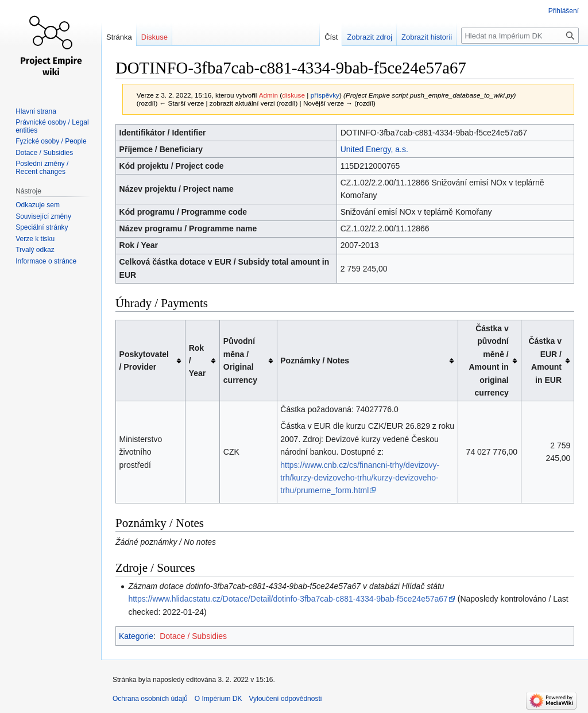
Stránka (119, 37)
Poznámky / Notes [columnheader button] (315, 361)
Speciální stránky (42, 227)
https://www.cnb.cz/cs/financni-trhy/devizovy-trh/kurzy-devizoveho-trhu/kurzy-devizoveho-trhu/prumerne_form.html (360, 478)
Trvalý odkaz (35, 250)
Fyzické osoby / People (51, 141)
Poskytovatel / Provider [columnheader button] (144, 361)
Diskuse (154, 37)
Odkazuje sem (38, 205)
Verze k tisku (35, 239)
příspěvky (325, 95)
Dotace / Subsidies (193, 636)
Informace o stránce (46, 261)
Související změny (43, 216)
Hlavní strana (36, 111)
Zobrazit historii (427, 37)
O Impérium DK (218, 699)
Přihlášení (564, 11)
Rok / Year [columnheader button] (198, 361)
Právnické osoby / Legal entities (52, 126)
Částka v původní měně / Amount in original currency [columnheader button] (489, 361)
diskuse (293, 95)
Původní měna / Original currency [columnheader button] (240, 360)
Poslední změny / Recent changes (42, 168)
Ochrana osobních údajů (150, 699)
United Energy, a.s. (374, 149)
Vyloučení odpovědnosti (285, 699)
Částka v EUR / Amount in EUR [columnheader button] (545, 360)
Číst (331, 37)
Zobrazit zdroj (370, 37)
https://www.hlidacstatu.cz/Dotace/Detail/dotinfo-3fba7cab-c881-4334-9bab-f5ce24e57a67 (288, 599)
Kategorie (136, 636)
